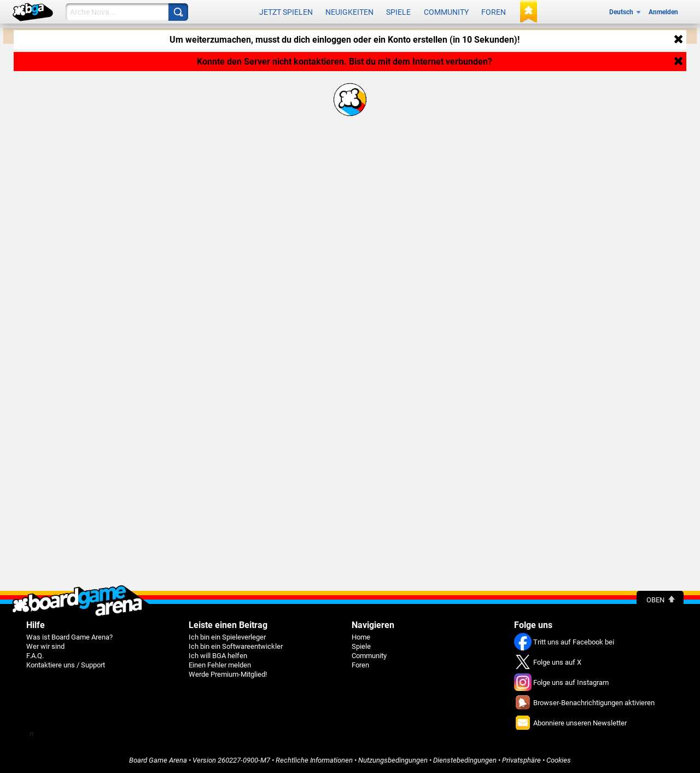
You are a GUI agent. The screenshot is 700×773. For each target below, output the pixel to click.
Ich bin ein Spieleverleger (227, 637)
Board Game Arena (158, 760)
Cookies (559, 760)
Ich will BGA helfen (218, 656)
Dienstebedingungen (465, 760)
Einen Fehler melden (220, 665)
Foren (494, 12)
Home (361, 637)
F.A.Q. (35, 656)
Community (446, 12)
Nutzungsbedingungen (393, 760)
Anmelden (663, 12)
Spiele (398, 12)
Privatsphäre (521, 760)
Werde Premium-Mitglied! (228, 674)
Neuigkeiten (349, 12)
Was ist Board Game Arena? (69, 637)
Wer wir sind (45, 646)
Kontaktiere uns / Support (66, 665)
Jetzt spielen (286, 12)
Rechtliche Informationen (314, 760)
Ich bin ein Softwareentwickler (236, 646)
